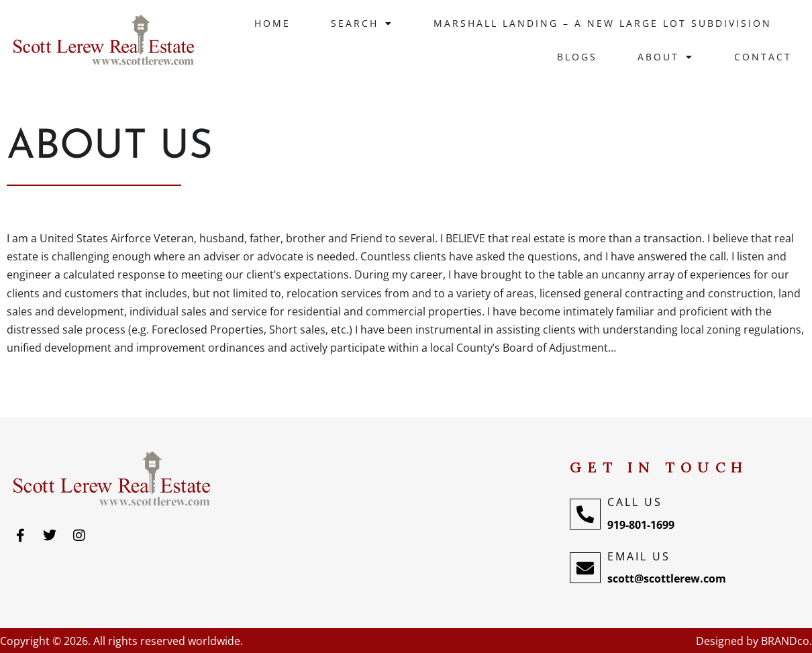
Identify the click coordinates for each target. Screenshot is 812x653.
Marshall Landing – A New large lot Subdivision (603, 23)
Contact (763, 57)
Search (362, 23)
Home (272, 23)
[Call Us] (585, 514)
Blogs (577, 57)
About (666, 57)
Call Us (635, 502)
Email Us (639, 556)
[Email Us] (585, 568)
